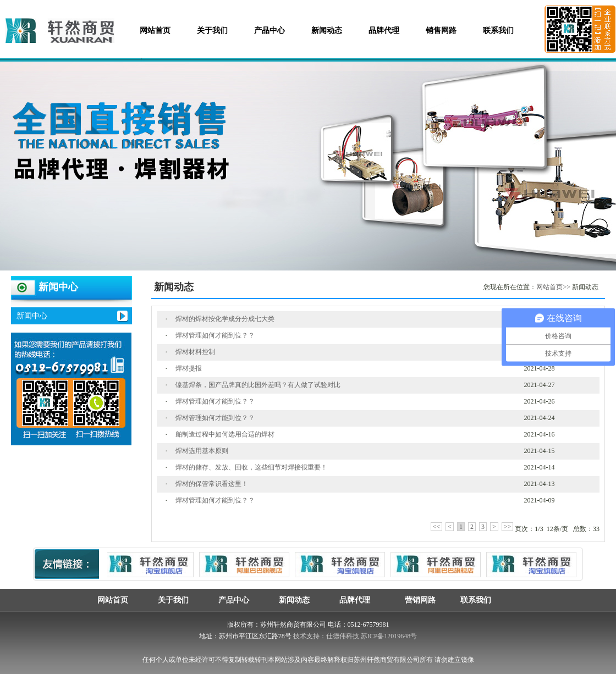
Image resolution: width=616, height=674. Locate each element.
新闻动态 (327, 31)
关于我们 (212, 31)
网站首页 (155, 31)
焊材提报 (189, 368)
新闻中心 (32, 316)
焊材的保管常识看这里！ (212, 484)
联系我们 (498, 31)
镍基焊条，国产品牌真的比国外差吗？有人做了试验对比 (258, 385)
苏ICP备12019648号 (389, 636)
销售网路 (441, 31)
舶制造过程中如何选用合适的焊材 (225, 434)
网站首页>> (553, 287)
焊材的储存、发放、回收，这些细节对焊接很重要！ (251, 467)
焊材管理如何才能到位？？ (215, 335)
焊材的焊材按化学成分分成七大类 (225, 319)
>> (508, 527)
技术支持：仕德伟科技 (326, 636)
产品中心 (269, 31)
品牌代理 (384, 31)
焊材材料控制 (195, 352)
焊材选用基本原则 (202, 451)
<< (437, 527)
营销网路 (415, 600)
